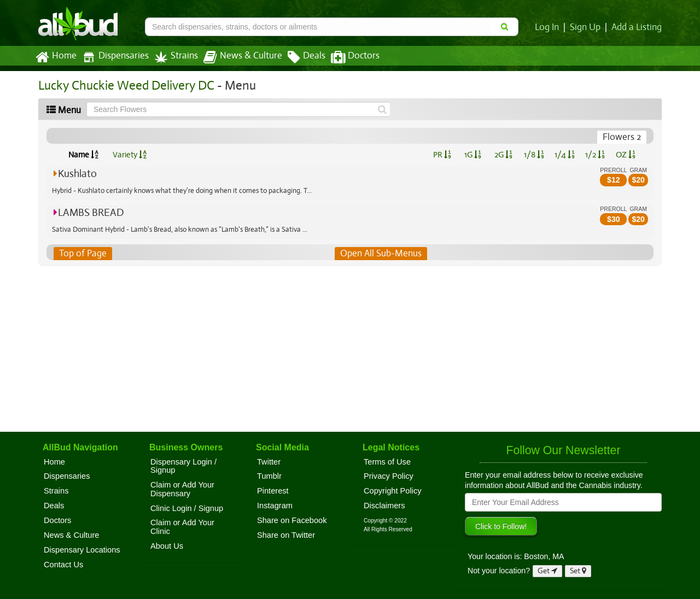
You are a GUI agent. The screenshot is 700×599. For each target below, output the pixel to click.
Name (83, 155)
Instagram (275, 506)
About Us (167, 546)
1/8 (534, 155)
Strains (172, 57)
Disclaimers (384, 506)
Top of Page (82, 254)
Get (547, 571)
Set (578, 571)
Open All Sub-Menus (381, 254)
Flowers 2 (622, 137)
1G (472, 155)
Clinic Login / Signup (187, 508)
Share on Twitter (286, 535)
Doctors (346, 57)
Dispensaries (113, 57)
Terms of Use (387, 462)
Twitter (269, 462)
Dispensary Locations (82, 550)
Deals (298, 57)
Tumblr (269, 476)
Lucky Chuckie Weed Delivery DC (124, 86)
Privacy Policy (389, 476)
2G (503, 155)
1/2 (595, 155)
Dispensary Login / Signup (183, 466)
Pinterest (273, 491)
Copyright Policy (393, 491)
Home (56, 57)
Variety (130, 155)
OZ (626, 155)
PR (442, 155)
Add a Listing (637, 27)
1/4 (564, 155)
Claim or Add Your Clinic (182, 527)
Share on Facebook (292, 520)
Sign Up (587, 27)
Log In (549, 27)
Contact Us (63, 565)
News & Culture (237, 57)
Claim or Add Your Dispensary (182, 489)
